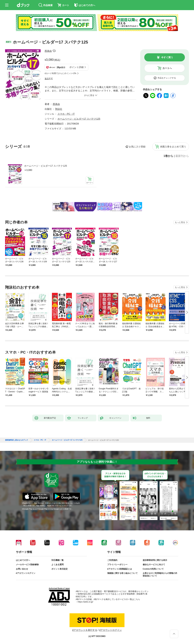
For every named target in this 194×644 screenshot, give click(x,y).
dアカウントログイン (26, 573)
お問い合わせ (22, 569)
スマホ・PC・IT (66, 114)
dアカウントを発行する (85, 630)
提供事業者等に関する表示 (155, 560)
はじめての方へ (23, 560)
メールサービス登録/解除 (27, 565)
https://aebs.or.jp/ (85, 602)
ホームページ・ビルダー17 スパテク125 (46, 166)
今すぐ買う (167, 57)
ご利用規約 (112, 560)
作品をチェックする (167, 78)
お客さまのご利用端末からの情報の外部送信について (160, 575)
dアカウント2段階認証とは (120, 569)
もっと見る (180, 222)
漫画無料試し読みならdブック (17, 440)
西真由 (48, 51)
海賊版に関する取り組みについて (122, 573)
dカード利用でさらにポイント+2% (60, 73)
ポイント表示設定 (60, 569)
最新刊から (182, 156)
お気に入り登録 (137, 147)
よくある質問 (58, 565)
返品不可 (49, 79)
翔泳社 (59, 109)
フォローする (54, 51)
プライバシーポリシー (117, 565)
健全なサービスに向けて (154, 565)
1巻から (168, 156)
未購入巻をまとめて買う (173, 147)
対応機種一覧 (58, 560)
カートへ (167, 68)
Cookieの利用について (153, 569)
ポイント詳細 (76, 67)
